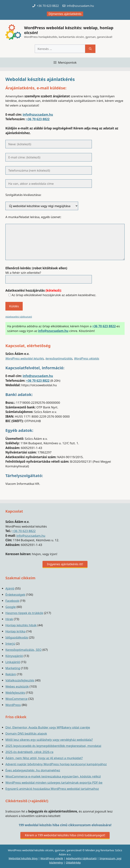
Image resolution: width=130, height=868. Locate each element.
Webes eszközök (17, 686)
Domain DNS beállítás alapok (26, 733)
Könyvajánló (14, 656)
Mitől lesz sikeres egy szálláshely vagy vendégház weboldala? (49, 740)
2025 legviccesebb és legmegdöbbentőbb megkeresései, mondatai (53, 746)
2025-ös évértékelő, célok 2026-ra (29, 752)
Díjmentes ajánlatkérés (65, 14)
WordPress (13, 705)
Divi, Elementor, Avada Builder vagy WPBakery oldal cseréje (48, 727)
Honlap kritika (15, 631)
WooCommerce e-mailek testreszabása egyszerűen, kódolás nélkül (53, 776)
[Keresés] (90, 49)
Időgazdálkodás (17, 637)
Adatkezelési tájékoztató (19, 317)
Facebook (12, 601)
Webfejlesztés (15, 693)
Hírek (9, 619)
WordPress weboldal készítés (25, 358)
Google (11, 607)
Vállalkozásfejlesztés (20, 680)
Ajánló (10, 588)
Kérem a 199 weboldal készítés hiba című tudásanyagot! (65, 835)
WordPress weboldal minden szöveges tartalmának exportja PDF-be (54, 782)
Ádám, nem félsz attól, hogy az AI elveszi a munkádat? (44, 758)
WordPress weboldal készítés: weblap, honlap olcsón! (69, 30)
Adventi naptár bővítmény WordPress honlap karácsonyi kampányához (56, 764)
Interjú (10, 644)
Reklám (11, 674)
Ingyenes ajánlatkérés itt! (65, 564)
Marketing (13, 668)
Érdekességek (15, 594)
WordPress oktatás (87, 358)
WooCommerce (16, 699)
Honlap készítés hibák (21, 625)
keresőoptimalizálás (59, 358)
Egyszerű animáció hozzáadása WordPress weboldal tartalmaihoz (52, 789)
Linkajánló (13, 662)
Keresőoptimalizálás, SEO (23, 650)
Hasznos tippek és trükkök (24, 613)
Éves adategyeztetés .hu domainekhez (33, 770)
